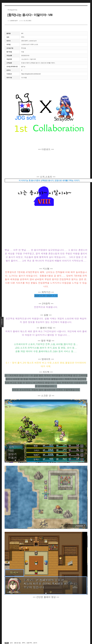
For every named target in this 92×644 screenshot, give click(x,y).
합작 (11, 643)
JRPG (23, 643)
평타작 (35, 643)
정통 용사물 (17, 643)
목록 (2, 322)
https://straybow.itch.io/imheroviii (31, 74)
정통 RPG (29, 643)
